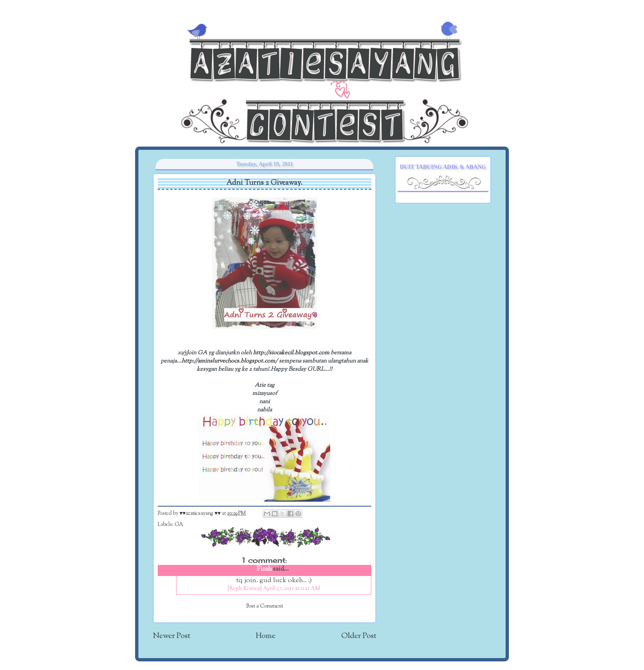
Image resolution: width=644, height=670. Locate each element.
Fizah (264, 569)
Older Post (359, 636)
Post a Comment (265, 606)
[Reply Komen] (245, 589)
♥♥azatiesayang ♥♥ (201, 514)
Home (266, 636)
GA (179, 525)
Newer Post (171, 636)
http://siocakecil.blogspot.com (291, 353)
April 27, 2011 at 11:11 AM (292, 589)
